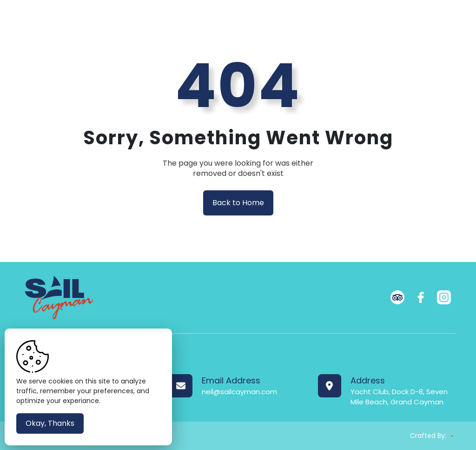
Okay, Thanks (50, 423)
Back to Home (238, 203)
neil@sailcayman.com (239, 392)
